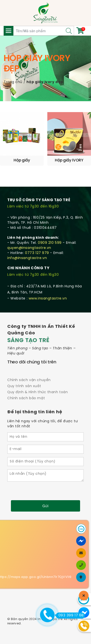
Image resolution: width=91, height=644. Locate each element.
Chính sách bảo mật (26, 398)
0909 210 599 (50, 243)
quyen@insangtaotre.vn (29, 248)
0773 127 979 (37, 253)
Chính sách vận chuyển (29, 380)
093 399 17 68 (70, 615)
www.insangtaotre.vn (48, 299)
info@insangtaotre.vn (27, 258)
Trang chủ (13, 82)
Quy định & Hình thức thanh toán (37, 392)
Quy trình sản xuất (24, 386)
